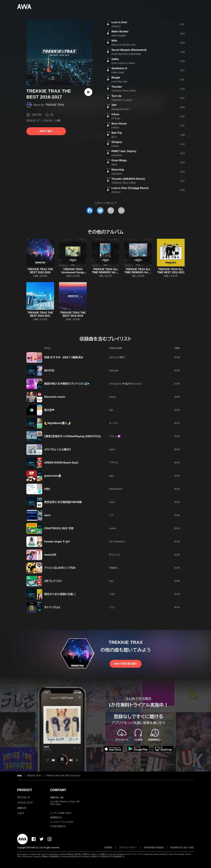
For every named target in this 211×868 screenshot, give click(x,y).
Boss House (119, 124)
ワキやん (113, 463)
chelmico (116, 26)
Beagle (116, 78)
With (114, 41)
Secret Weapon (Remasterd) (129, 50)
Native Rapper (119, 36)
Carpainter (117, 155)
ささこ (112, 607)
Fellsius (115, 128)
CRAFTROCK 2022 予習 (59, 528)
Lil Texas (116, 118)
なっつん (113, 423)
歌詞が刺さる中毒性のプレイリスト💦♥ (67, 384)
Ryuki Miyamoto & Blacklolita (126, 54)
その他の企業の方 (58, 826)
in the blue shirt (119, 82)
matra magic (118, 72)
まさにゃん (115, 555)
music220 (50, 555)
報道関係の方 (56, 818)
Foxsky (115, 146)
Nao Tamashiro (117, 541)
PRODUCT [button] (25, 790)
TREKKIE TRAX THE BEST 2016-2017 (63, 776)
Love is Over (119, 22)
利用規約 (108, 848)
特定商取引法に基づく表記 (182, 848)
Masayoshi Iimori (120, 109)
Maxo (114, 164)
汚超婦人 (114, 568)
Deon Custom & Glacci (123, 63)
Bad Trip (117, 133)
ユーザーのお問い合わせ (61, 813)
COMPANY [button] (58, 790)
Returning (118, 170)
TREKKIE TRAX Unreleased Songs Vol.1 (73, 272)
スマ (111, 515)
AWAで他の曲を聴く (126, 664)
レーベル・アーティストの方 (62, 822)
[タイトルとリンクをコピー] (111, 210)
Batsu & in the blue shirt (124, 45)
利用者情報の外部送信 (154, 848)
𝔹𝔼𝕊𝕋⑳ (49, 371)
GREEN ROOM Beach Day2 (61, 463)
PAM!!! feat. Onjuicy (124, 151)
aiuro (47, 515)
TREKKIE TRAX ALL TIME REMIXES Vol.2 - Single (105, 272)
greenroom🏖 (53, 476)
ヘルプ (21, 813)
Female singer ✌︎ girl (57, 542)
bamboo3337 (116, 489)
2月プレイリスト (53, 581)
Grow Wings (119, 160)
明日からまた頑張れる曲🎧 (60, 594)
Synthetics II (119, 68)
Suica (112, 502)
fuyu (111, 581)
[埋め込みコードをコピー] (121, 210)
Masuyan (114, 370)
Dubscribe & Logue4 (122, 100)
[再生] (88, 92)
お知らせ (22, 808)
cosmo (113, 528)
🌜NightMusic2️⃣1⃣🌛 (57, 423)
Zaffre (115, 59)
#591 (47, 489)
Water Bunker (120, 31)
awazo (112, 397)
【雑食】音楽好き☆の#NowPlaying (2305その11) (72, 436)
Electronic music (55, 397)
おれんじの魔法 (117, 357)
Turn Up (116, 96)
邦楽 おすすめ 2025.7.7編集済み (64, 357)
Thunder (117, 87)
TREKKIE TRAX (55, 105)
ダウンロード (24, 797)
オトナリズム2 (52, 607)
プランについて (25, 803)
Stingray (117, 142)
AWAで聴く (46, 131)
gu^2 (114, 137)
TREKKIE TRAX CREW (124, 91)
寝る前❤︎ (49, 410)
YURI (112, 594)
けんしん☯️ (115, 436)
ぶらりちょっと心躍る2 (57, 449)
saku (112, 476)
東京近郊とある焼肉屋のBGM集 (63, 502)
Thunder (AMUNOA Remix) (128, 179)
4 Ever (115, 114)
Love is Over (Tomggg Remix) (130, 188)
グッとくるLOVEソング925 (60, 568)
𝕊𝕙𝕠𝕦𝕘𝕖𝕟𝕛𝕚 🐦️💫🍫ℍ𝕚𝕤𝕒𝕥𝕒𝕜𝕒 (125, 384)
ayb (111, 410)
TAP (114, 105)
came (112, 449)
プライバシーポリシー (128, 848)
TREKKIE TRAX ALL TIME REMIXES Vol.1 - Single (138, 272)
